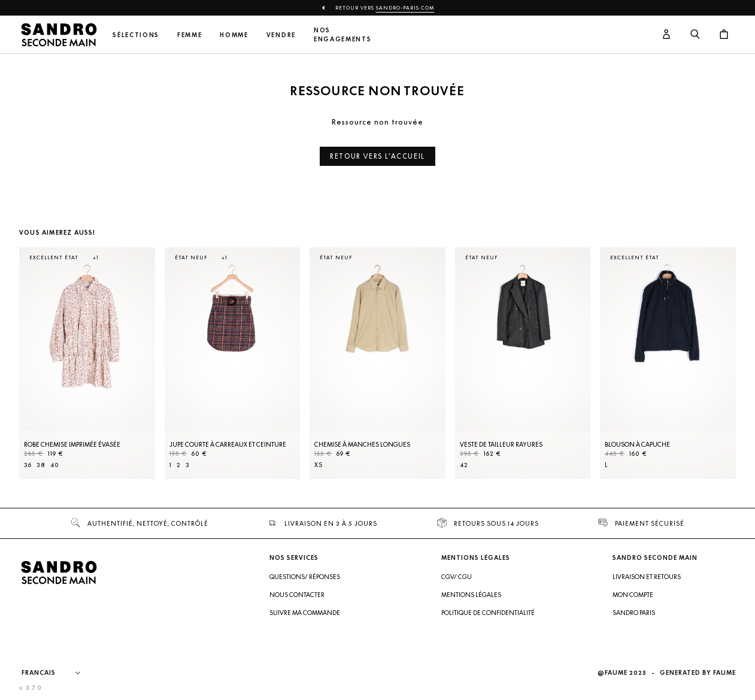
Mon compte (633, 595)
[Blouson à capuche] (668, 363)
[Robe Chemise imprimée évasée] (87, 363)
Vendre (281, 35)
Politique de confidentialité (488, 613)
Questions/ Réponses (305, 577)
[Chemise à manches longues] (377, 363)
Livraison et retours (647, 577)
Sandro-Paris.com (405, 8)
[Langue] (57, 673)
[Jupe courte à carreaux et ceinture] (233, 363)
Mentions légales (471, 595)
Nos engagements (342, 35)
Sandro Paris (634, 613)
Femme (189, 35)
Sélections (136, 35)
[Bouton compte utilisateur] (666, 35)
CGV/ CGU (457, 577)
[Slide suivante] (712, 375)
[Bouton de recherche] (695, 35)
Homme (234, 35)
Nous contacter (297, 595)
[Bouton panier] (724, 35)
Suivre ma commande (305, 613)
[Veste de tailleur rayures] (523, 363)
